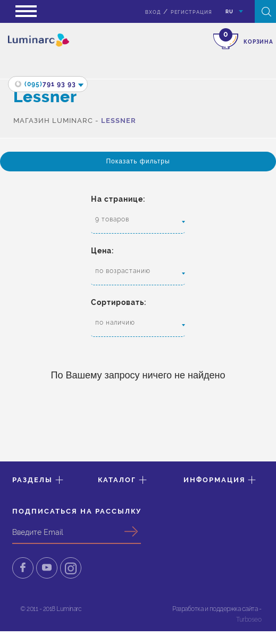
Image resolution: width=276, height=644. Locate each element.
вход (153, 12)
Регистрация (191, 12)
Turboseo (249, 620)
